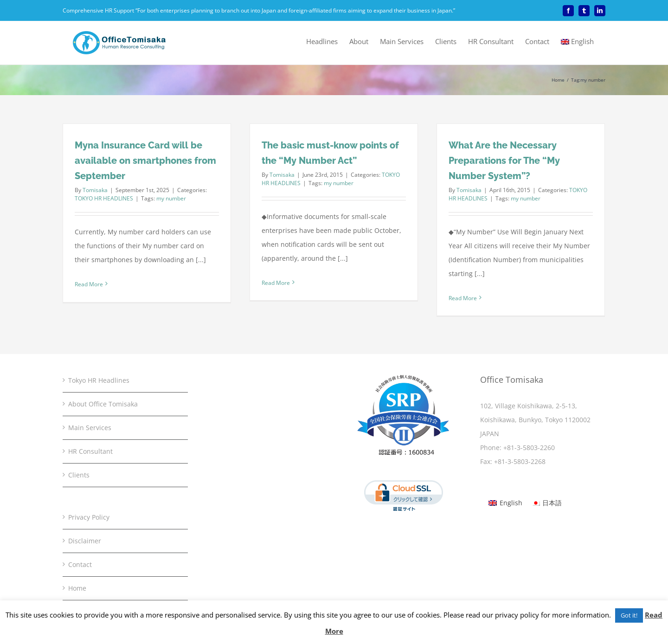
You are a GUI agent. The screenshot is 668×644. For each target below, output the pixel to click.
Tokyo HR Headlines (99, 380)
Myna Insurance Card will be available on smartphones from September (145, 161)
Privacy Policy (89, 517)
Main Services (90, 428)
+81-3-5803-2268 (520, 461)
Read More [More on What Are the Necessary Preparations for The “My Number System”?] (463, 298)
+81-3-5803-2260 (529, 448)
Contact (80, 564)
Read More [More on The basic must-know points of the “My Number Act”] (276, 283)
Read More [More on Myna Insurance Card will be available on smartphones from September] (89, 284)
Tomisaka (95, 190)
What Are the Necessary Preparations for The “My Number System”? (504, 161)
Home (77, 588)
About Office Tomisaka (103, 404)
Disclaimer (85, 541)
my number (171, 198)
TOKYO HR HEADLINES (104, 198)
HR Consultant (90, 451)
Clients (79, 475)
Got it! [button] (629, 615)
